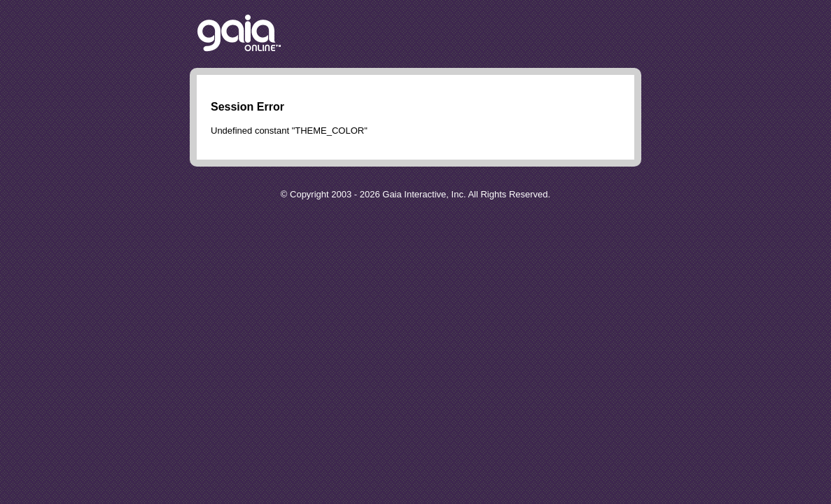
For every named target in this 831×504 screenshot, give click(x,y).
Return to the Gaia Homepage (239, 34)
